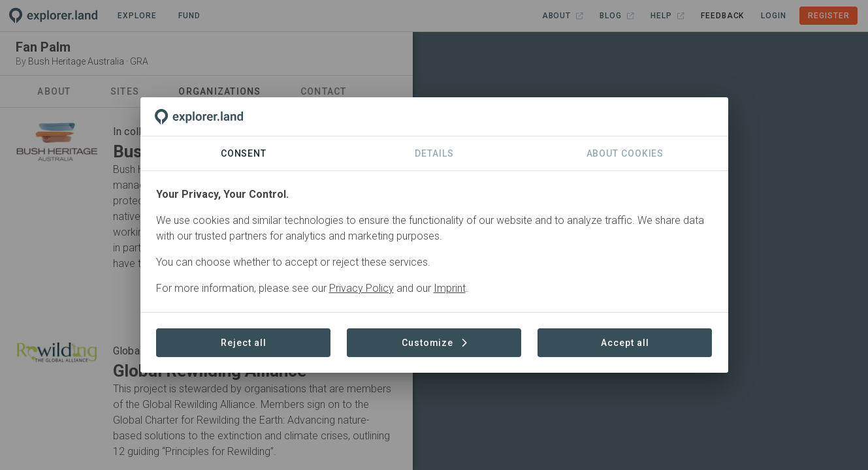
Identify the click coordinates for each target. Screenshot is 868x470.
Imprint (450, 288)
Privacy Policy (362, 288)
